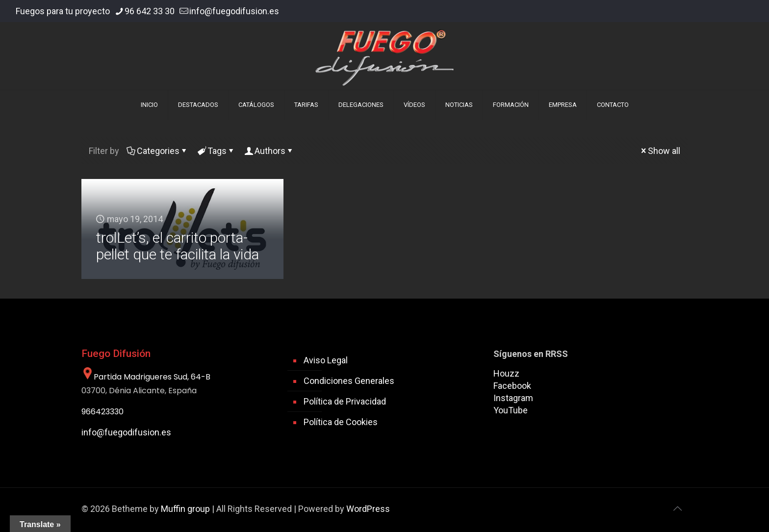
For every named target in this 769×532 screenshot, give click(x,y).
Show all (660, 151)
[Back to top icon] (677, 508)
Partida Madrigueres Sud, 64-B (146, 377)
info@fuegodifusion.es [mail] (234, 11)
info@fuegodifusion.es (126, 432)
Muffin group (185, 509)
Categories (157, 151)
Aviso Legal (326, 360)
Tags (216, 151)
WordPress (368, 509)
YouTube (511, 410)
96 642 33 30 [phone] (150, 11)
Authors (269, 151)
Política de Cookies (341, 422)
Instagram (513, 398)
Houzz (506, 373)
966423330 (103, 412)
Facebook (512, 386)
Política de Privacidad (345, 401)
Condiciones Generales (349, 381)
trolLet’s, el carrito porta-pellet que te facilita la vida (178, 246)
